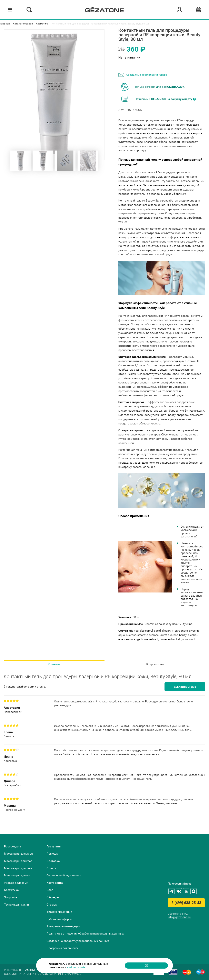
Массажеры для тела (18, 868)
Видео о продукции (59, 912)
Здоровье (11, 897)
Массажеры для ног (17, 875)
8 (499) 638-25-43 (186, 903)
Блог (50, 890)
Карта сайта (55, 883)
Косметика (11, 890)
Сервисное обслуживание (64, 875)
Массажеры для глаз (18, 861)
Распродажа (13, 846)
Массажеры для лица (18, 854)
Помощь (52, 854)
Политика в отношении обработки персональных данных (85, 933)
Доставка (53, 861)
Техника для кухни (16, 905)
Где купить (54, 846)
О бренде (53, 897)
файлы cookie (76, 967)
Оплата (52, 868)
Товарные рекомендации (63, 926)
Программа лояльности (63, 948)
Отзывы (54, 664)
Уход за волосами (16, 883)
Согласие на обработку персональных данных (78, 941)
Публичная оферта (59, 919)
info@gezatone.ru (179, 917)
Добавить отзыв (185, 687)
